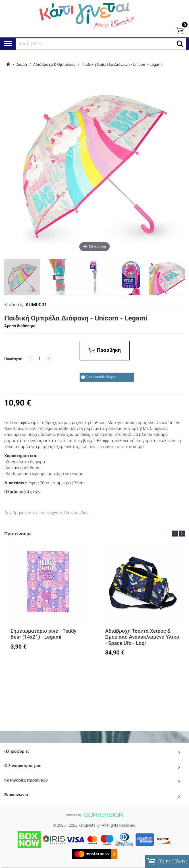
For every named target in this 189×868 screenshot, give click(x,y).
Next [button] (182, 534)
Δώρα (21, 65)
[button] (180, 44)
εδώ (84, 513)
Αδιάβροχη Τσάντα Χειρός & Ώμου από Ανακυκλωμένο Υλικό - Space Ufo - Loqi (142, 637)
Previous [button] (175, 534)
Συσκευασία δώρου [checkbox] (99, 377)
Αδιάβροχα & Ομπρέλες (54, 65)
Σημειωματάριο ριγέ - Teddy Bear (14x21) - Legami (43, 634)
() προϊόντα (167, 861)
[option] (48, 601)
